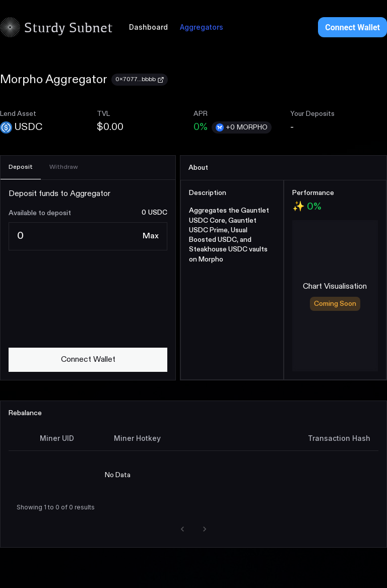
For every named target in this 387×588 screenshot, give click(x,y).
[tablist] (88, 168)
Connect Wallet (352, 27)
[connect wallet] (88, 360)
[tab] (21, 168)
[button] (182, 529)
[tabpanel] (88, 280)
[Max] (151, 236)
